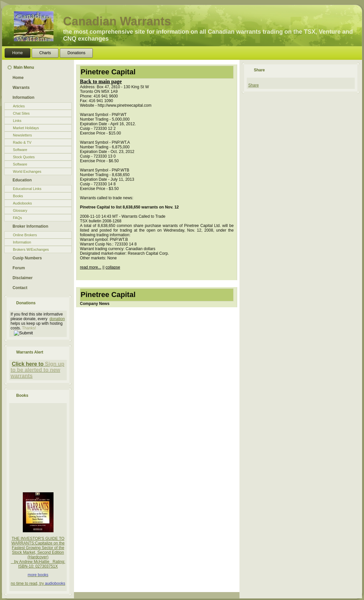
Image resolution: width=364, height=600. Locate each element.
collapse (113, 267)
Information (22, 242)
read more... (91, 267)
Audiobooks (22, 203)
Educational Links (27, 189)
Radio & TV (22, 142)
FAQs (18, 218)
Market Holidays (26, 128)
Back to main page (101, 81)
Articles (19, 106)
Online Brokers (25, 235)
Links (17, 121)
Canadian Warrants (117, 21)
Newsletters (22, 135)
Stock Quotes (24, 157)
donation (57, 319)
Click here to (28, 364)
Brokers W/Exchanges (31, 249)
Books (18, 196)
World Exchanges (27, 171)
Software (20, 150)
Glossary (20, 210)
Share (253, 85)
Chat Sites (21, 113)
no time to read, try (28, 583)
